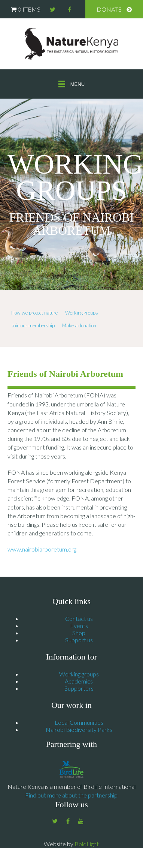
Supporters (79, 688)
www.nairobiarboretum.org (42, 549)
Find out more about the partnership (71, 795)
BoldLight (87, 844)
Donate (109, 9)
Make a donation (79, 325)
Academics (79, 681)
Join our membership (33, 325)
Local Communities (79, 722)
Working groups (82, 313)
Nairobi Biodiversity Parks (79, 729)
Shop (79, 633)
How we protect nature (34, 313)
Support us (79, 640)
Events (79, 626)
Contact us (79, 618)
